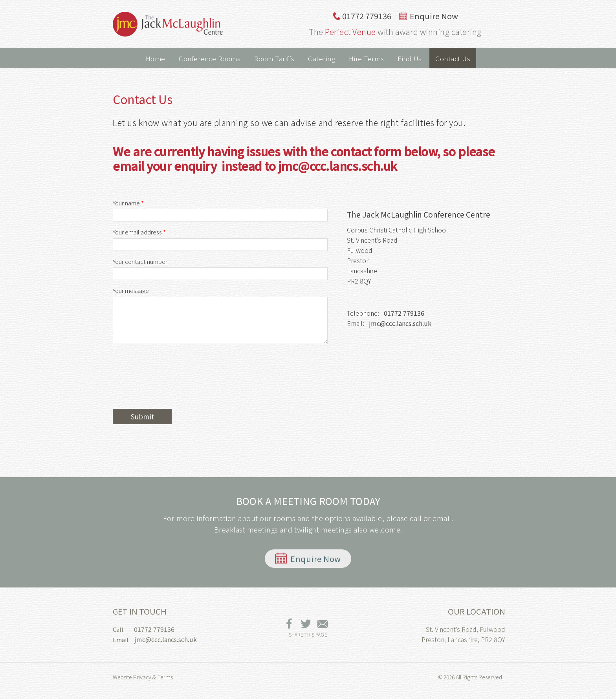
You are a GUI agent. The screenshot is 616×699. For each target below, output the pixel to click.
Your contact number (140, 262)
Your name (128, 203)
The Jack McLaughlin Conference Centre (168, 24)
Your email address (139, 232)
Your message (131, 291)
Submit (142, 416)
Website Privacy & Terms (143, 677)
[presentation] (172, 388)
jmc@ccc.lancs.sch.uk (400, 323)
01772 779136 (362, 16)
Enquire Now (429, 16)
